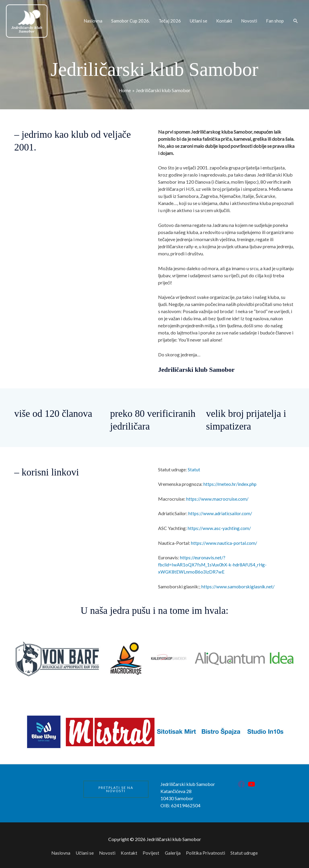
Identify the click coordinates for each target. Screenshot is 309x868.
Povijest (152, 851)
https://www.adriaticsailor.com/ (221, 511)
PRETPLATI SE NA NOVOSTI (116, 787)
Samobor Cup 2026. (130, 20)
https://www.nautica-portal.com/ (225, 541)
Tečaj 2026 (170, 20)
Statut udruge (246, 851)
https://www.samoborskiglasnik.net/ (239, 584)
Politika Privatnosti (207, 851)
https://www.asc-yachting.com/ (220, 526)
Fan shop (275, 20)
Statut (194, 467)
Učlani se (199, 20)
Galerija (173, 851)
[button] (296, 20)
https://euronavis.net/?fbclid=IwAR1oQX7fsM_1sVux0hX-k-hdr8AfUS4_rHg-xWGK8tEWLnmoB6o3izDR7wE (215, 563)
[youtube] (253, 782)
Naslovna (93, 20)
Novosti (249, 20)
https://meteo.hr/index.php (231, 482)
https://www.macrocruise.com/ (218, 497)
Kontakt (224, 20)
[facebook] (242, 782)
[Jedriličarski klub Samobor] (25, 19)
